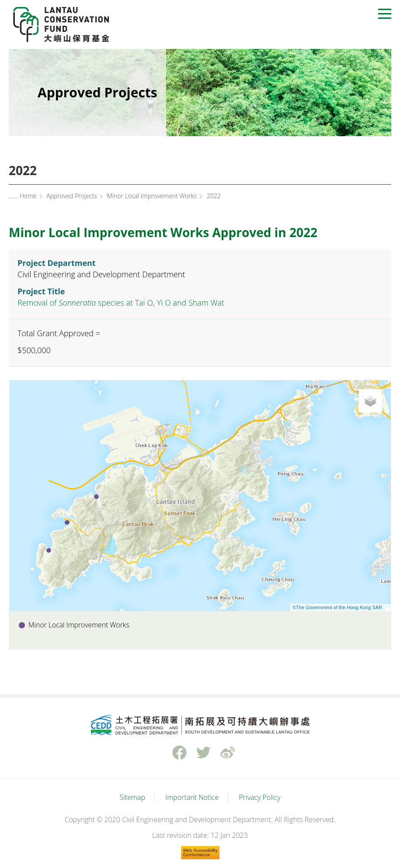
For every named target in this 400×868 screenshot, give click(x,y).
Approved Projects (71, 196)
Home (28, 196)
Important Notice (192, 797)
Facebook (179, 753)
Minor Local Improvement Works (152, 196)
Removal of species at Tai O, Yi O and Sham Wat (121, 303)
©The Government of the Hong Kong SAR (337, 607)
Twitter (203, 753)
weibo (227, 753)
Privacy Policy (259, 797)
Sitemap (132, 797)
